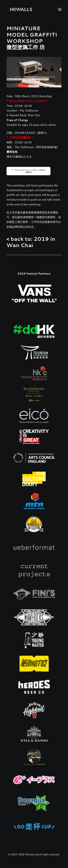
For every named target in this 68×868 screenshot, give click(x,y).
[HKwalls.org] (21, 9)
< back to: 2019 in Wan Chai (31, 242)
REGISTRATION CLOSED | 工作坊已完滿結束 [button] (28, 171)
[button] (60, 9)
